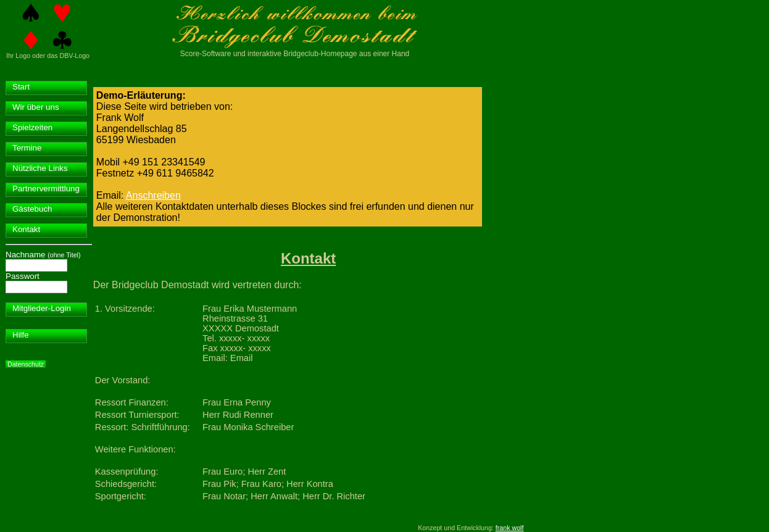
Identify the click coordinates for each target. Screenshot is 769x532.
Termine (27, 148)
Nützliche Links (40, 168)
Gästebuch (32, 209)
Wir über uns (36, 107)
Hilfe (21, 335)
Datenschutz (26, 364)
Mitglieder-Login (42, 308)
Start (21, 87)
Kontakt (26, 229)
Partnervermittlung (46, 189)
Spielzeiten (32, 127)
